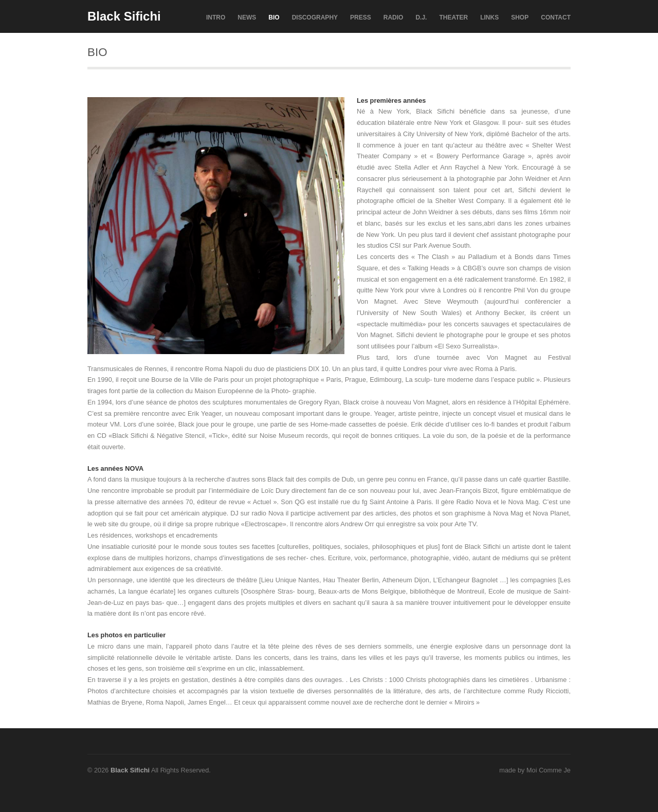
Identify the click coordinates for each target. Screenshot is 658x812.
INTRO (216, 17)
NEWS (247, 17)
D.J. (421, 17)
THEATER (453, 17)
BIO (274, 17)
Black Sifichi (124, 16)
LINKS (489, 17)
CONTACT (556, 17)
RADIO (394, 17)
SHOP (520, 17)
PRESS (361, 17)
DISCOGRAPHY (315, 17)
